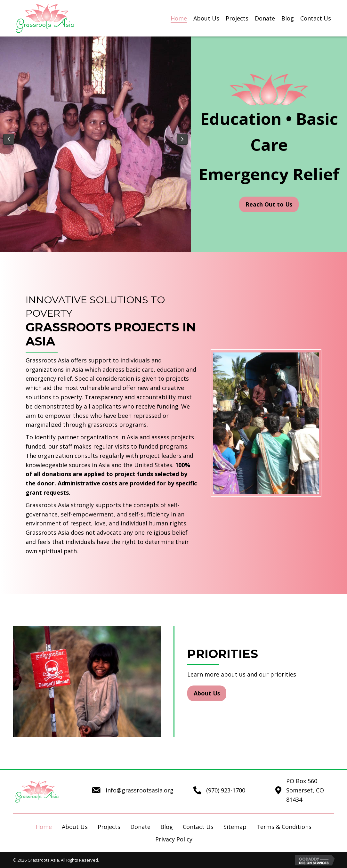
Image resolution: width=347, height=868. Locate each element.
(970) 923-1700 (226, 790)
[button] (9, 139)
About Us (75, 827)
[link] (179, 18)
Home (44, 827)
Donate (140, 827)
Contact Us (198, 827)
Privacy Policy (174, 839)
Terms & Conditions (284, 827)
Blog (167, 827)
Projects (109, 827)
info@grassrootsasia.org (140, 790)
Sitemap (235, 827)
